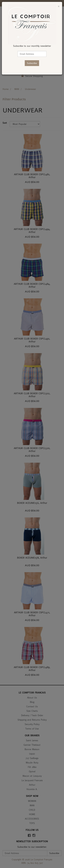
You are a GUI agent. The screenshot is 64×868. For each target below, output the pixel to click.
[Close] (59, 6)
